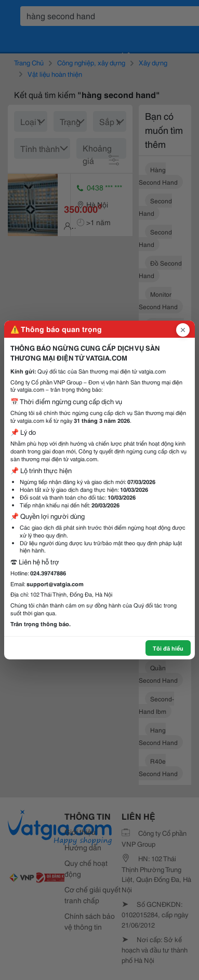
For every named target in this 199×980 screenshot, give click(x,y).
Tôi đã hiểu (168, 648)
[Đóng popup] (183, 330)
